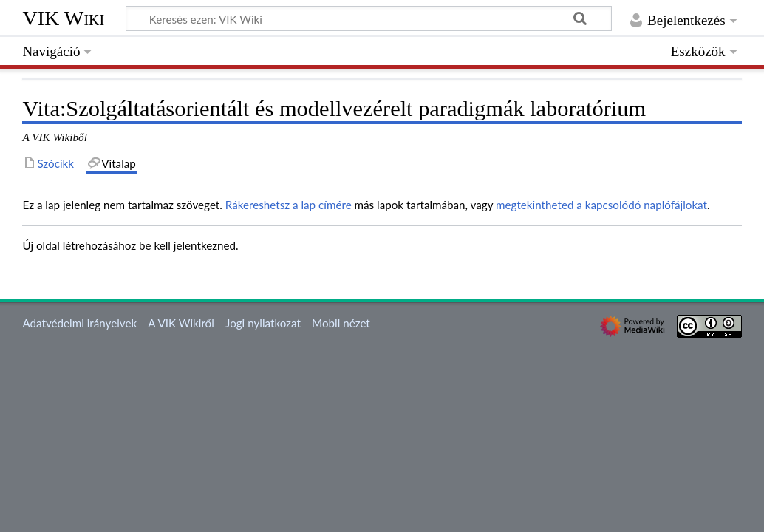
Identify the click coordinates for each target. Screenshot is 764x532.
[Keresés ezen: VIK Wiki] (369, 18)
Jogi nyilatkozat (263, 323)
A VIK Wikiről (181, 323)
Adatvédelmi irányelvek (79, 323)
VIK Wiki (63, 18)
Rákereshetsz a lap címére (289, 205)
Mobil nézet (341, 323)
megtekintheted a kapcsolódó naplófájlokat (601, 205)
